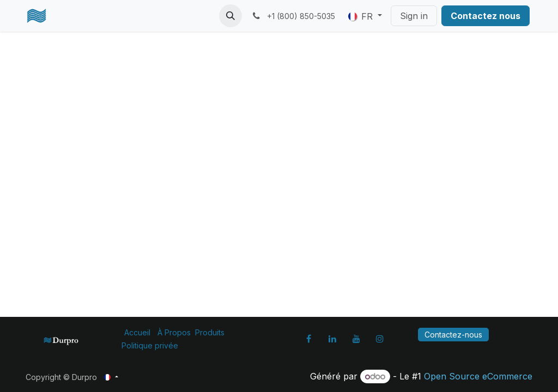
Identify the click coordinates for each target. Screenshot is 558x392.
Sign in (414, 16)
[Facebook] (309, 339)
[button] (231, 16)
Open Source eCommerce (478, 376)
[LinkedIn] (332, 339)
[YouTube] (356, 339)
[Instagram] (380, 339)
